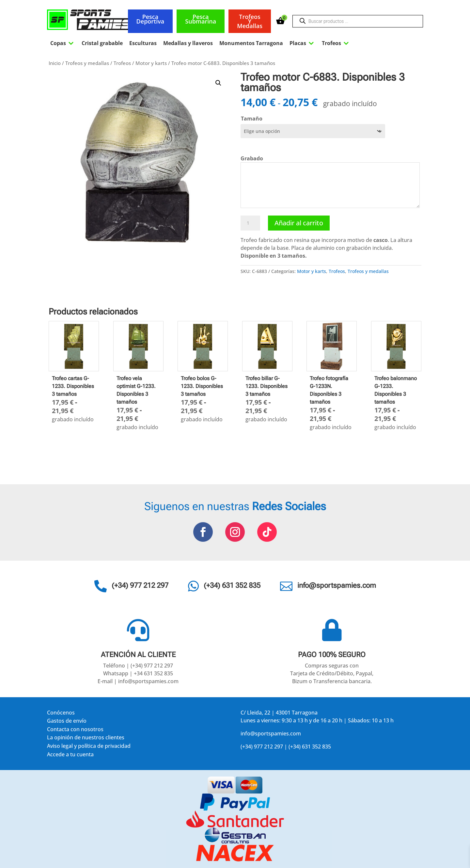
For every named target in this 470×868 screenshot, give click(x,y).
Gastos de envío (67, 722)
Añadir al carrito (299, 223)
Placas (302, 43)
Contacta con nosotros (75, 730)
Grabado (252, 158)
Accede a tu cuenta (70, 755)
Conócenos (61, 714)
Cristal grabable (102, 43)
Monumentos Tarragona (251, 43)
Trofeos (336, 43)
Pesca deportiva (150, 19)
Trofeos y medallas (250, 21)
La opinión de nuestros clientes (86, 739)
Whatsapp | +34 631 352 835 (138, 673)
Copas (63, 43)
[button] (218, 83)
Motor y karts (151, 63)
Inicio (55, 63)
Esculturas (143, 43)
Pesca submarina (201, 19)
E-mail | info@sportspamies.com (138, 681)
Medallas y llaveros (188, 43)
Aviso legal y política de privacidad (89, 747)
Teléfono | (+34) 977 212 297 (138, 666)
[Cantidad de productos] (250, 223)
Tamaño (252, 119)
